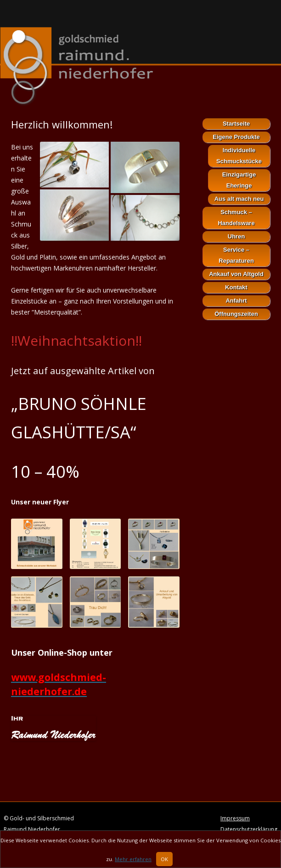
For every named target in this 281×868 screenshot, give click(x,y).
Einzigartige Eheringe (239, 180)
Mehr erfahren (133, 861)
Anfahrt (236, 301)
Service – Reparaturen (236, 255)
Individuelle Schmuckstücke (239, 156)
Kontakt (236, 287)
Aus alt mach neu (239, 199)
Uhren (236, 236)
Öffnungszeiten (236, 314)
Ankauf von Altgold (236, 274)
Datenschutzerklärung (249, 829)
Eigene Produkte (236, 137)
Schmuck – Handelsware (236, 218)
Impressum (235, 818)
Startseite (236, 124)
